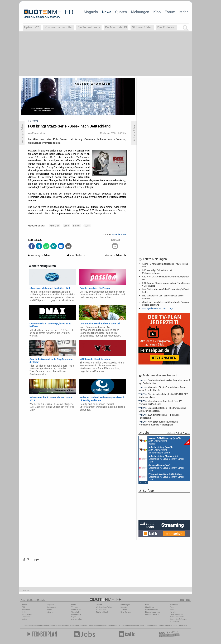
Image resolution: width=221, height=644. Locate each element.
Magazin (91, 12)
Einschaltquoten (95, 625)
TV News (84, 625)
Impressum (174, 621)
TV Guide (106, 625)
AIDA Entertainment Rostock (164, 441)
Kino (157, 12)
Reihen (49, 610)
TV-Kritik (124, 610)
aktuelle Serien (139, 625)
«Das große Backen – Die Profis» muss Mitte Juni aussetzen (162, 409)
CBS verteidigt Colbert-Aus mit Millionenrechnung (157, 272)
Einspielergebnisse (153, 612)
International (76, 614)
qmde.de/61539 (119, 234)
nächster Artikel (115, 255)
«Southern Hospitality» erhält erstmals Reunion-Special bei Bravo (166, 303)
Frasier (77, 226)
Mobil (24, 612)
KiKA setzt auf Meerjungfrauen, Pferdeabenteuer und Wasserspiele (158, 423)
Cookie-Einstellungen (178, 619)
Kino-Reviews (126, 612)
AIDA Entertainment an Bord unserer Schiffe (156, 450)
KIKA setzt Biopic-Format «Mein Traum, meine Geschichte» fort (163, 389)
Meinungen (140, 12)
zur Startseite (76, 255)
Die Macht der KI (116, 27)
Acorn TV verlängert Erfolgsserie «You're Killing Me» (165, 265)
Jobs (172, 610)
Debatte (124, 607)
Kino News (30, 625)
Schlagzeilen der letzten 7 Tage (158, 308)
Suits (87, 226)
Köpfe (74, 617)
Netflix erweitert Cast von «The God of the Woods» (163, 297)
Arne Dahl (55, 226)
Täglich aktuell (102, 612)
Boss (66, 226)
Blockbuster (116, 625)
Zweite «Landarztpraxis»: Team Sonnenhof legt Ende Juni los (164, 382)
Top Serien (182, 625)
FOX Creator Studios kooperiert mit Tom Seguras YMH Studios (166, 284)
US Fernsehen (74, 625)
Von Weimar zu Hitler (59, 27)
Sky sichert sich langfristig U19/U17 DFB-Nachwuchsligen (164, 396)
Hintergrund (51, 607)
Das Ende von (166, 27)
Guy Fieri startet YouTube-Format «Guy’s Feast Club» (166, 291)
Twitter (25, 619)
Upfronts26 (32, 27)
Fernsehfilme (127, 625)
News (107, 12)
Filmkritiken (63, 625)
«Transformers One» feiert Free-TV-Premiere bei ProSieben (160, 402)
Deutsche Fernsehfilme (168, 625)
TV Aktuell (39, 625)
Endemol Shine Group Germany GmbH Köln (161, 459)
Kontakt (173, 612)
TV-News (75, 607)
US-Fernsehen (77, 619)
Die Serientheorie (89, 27)
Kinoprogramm (152, 625)
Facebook (26, 617)
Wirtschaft (75, 612)
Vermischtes (76, 610)
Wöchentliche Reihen (104, 607)
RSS (24, 607)
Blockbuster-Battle (152, 614)
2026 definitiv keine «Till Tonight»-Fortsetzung (160, 416)
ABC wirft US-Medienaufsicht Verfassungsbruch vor (166, 278)
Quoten (121, 12)
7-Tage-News (27, 614)
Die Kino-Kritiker (151, 610)
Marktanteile (101, 610)
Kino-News (149, 607)
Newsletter (26, 610)
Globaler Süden (142, 27)
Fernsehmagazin (51, 625)
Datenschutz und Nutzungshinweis (177, 615)
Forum (170, 12)
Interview (50, 612)
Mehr (184, 12)
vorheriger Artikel (40, 255)
